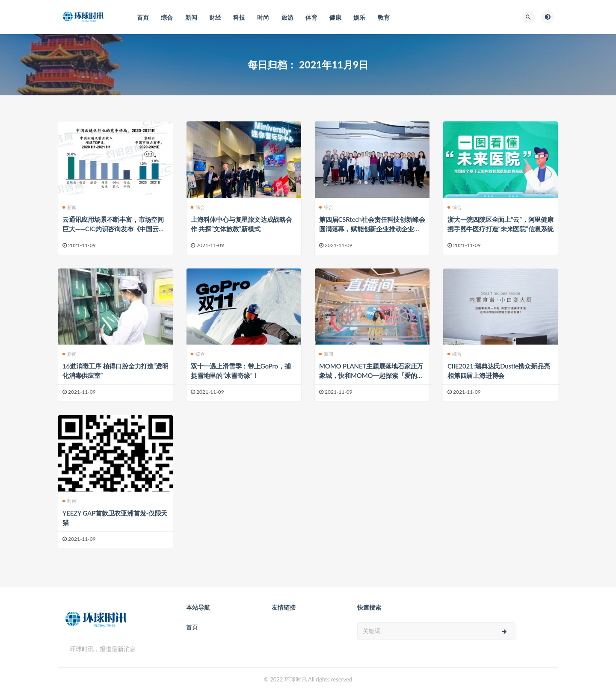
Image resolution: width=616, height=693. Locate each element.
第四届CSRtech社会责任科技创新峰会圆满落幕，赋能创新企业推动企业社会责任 (372, 229)
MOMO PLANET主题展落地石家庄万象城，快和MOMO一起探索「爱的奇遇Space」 (371, 375)
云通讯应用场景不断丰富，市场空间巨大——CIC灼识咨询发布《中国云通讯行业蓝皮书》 (114, 229)
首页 (192, 627)
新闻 (70, 207)
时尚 (70, 501)
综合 (198, 207)
